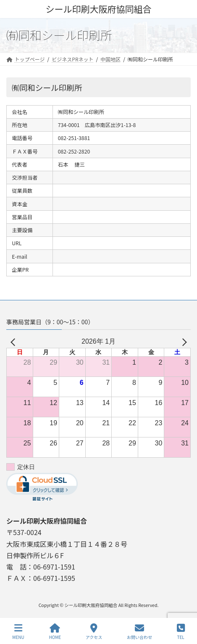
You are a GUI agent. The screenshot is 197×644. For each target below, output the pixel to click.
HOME (55, 632)
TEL (181, 632)
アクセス (94, 632)
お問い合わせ (139, 632)
